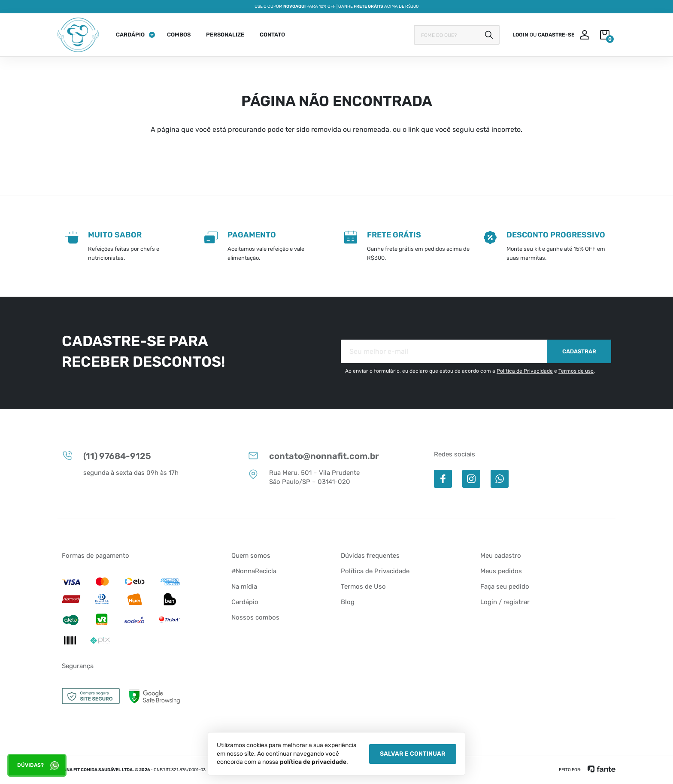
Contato (272, 35)
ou (544, 35)
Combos (179, 35)
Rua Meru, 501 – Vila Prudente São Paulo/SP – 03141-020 (304, 477)
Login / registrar (505, 602)
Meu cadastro (501, 556)
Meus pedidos (501, 571)
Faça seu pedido (505, 586)
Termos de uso (576, 371)
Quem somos (251, 556)
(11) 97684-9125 (106, 456)
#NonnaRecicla (254, 571)
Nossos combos (255, 617)
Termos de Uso (363, 586)
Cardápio (130, 35)
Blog (348, 602)
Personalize (225, 35)
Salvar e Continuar (413, 754)
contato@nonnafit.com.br (313, 456)
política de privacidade (313, 762)
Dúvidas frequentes (370, 556)
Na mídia (244, 586)
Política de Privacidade (525, 371)
